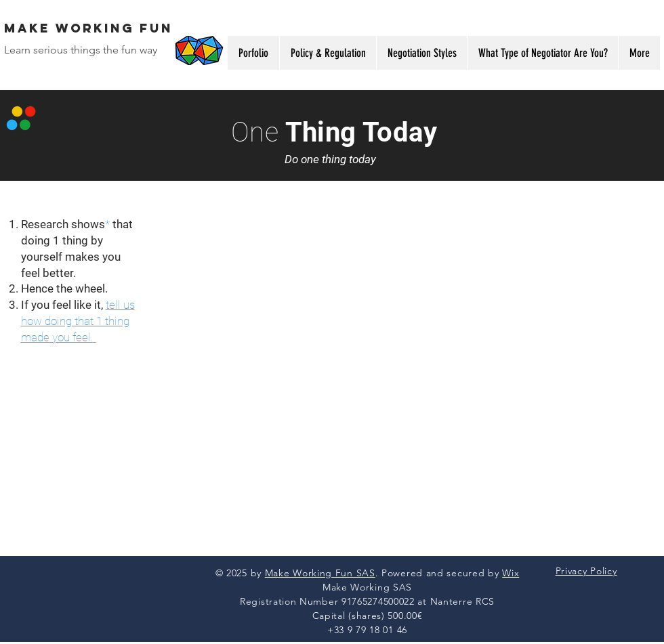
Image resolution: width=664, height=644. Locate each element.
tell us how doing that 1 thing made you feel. (78, 321)
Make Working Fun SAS (320, 573)
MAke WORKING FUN (88, 28)
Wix (511, 573)
